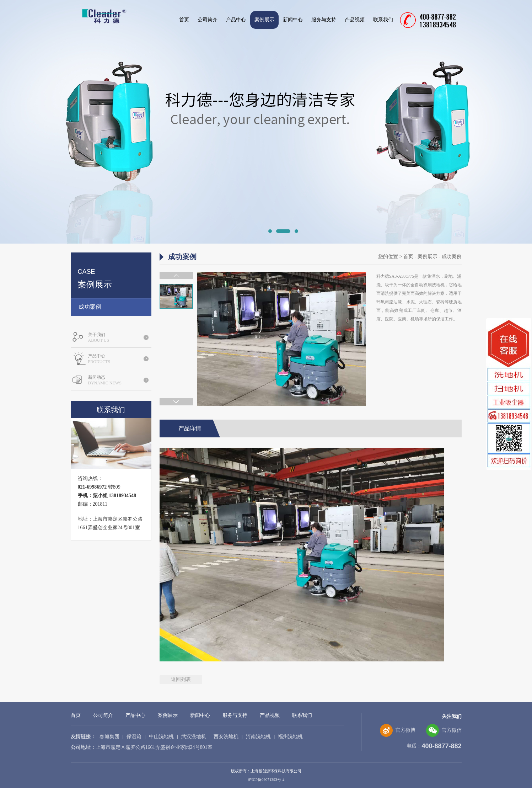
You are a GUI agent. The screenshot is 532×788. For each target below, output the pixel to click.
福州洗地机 (290, 737)
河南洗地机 (258, 737)
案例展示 (264, 20)
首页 (184, 20)
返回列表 (181, 679)
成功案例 (90, 307)
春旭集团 (109, 737)
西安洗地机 (226, 737)
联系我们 (383, 20)
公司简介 (208, 20)
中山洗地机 (161, 737)
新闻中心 (293, 20)
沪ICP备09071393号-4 (266, 779)
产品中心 (236, 20)
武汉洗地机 (194, 737)
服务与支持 (324, 20)
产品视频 (355, 20)
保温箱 (134, 737)
